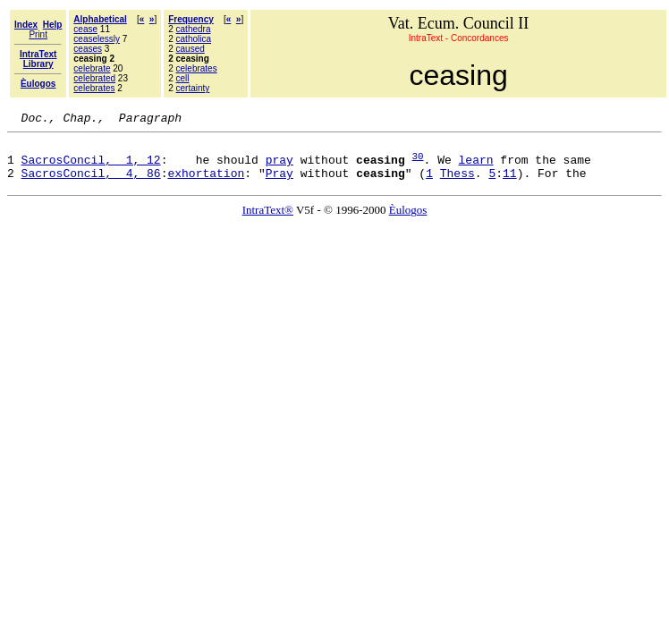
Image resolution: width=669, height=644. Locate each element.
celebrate (92, 68)
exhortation (206, 183)
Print (38, 34)
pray (279, 167)
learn (475, 167)
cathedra (194, 29)
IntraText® (268, 220)
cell (183, 78)
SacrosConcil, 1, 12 (91, 167)
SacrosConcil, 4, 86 (91, 183)
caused (191, 49)
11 (510, 183)
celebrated (94, 78)
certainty (193, 88)
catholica (194, 39)
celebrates (94, 88)
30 (417, 163)
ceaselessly (97, 39)
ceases (88, 49)
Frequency (191, 19)
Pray (279, 183)
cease (85, 29)
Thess (457, 183)
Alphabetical (100, 19)
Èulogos (408, 220)
